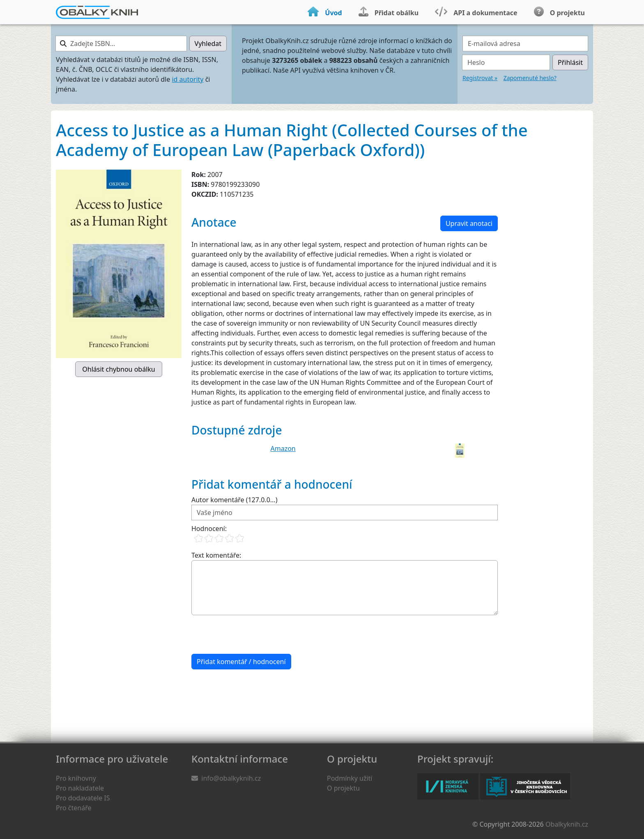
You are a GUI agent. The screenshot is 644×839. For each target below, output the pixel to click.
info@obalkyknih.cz (231, 778)
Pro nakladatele (80, 788)
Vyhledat (208, 44)
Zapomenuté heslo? (530, 78)
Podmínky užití (350, 778)
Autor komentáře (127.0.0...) (234, 500)
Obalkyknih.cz (567, 824)
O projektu (343, 788)
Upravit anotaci (469, 223)
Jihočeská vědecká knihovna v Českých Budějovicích (525, 786)
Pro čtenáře (74, 808)
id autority (187, 79)
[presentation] (254, 634)
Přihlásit (570, 62)
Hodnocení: (209, 529)
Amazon (283, 448)
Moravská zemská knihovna (448, 786)
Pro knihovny (76, 778)
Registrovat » (480, 78)
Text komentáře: (216, 555)
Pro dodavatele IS (83, 798)
